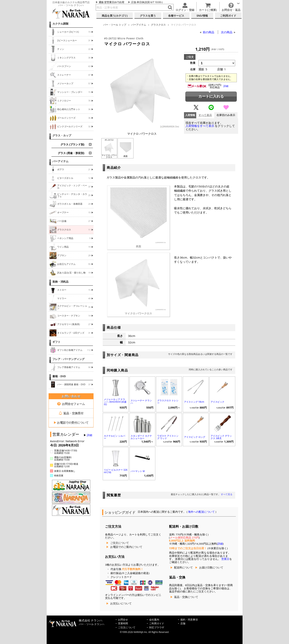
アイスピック (217, 402)
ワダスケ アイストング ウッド (168, 437)
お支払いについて (121, 603)
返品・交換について (186, 597)
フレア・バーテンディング (68, 359)
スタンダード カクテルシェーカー (141, 437)
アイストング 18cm (194, 402)
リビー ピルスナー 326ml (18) (116, 471)
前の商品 (209, 32)
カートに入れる (211, 96)
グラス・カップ (62, 135)
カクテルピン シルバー (114, 437)
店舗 (134, 2)
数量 (193, 63)
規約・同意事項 (189, 620)
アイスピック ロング (195, 437)
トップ (115, 25)
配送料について (183, 568)
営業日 (225, 559)
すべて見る (227, 494)
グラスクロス (158, 25)
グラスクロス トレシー (168, 402)
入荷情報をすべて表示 (200, 126)
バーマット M (138, 471)
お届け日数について (211, 568)
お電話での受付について (71, 423)
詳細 (90, 435)
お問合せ (123, 620)
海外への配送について (201, 512)
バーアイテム (60, 161)
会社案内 (154, 620)
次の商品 (227, 32)
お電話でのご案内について (126, 547)
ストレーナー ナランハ (141, 402)
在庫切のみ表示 (226, 115)
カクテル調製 (60, 24)
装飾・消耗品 (60, 282)
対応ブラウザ (157, 627)
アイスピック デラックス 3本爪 (221, 437)
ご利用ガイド (157, 623)
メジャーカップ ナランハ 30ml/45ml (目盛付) (115, 402)
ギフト (56, 342)
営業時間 (123, 623)
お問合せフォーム (71, 404)
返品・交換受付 (71, 413)
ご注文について (120, 543)
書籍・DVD (59, 376)
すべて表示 (205, 115)
